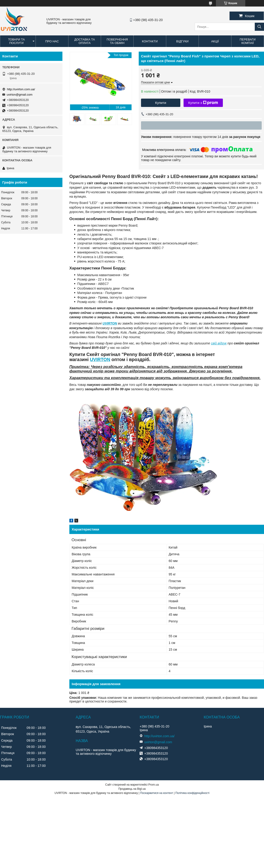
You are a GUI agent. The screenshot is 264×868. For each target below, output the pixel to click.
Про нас (52, 41)
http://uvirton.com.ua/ (21, 89)
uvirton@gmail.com (20, 95)
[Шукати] (259, 27)
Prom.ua (154, 785)
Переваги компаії (248, 41)
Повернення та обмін (117, 41)
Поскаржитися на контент (157, 793)
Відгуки (182, 41)
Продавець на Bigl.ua (132, 789)
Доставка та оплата (85, 41)
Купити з (203, 103)
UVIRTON (110, 323)
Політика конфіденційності (192, 793)
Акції (215, 41)
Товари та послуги (16, 41)
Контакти (150, 41)
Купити (161, 103)
